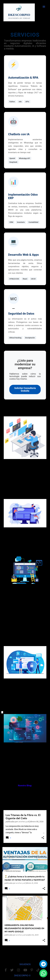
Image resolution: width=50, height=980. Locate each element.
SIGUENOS (25, 964)
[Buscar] (39, 7)
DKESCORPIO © (22, 976)
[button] (43, 838)
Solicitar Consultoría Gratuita (25, 389)
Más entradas (25, 953)
